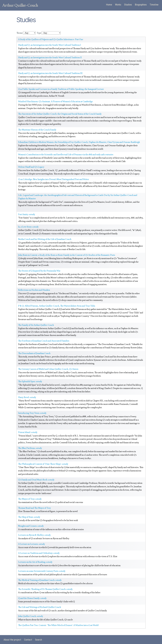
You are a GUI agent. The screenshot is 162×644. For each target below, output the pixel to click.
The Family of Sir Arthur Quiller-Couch (36, 325)
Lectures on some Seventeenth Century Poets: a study (42, 571)
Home (109, 5)
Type (39, 33)
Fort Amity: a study (27, 214)
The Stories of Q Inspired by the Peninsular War (39, 271)
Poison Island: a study (28, 432)
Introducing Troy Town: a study (32, 413)
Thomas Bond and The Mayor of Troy (34, 508)
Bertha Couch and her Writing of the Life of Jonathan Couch (45, 239)
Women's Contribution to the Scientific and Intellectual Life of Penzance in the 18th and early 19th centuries (66, 154)
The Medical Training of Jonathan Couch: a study (40, 580)
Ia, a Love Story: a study (28, 227)
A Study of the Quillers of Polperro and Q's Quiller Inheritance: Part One (51, 39)
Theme (20, 33)
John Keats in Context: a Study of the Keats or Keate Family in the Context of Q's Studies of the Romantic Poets (67, 255)
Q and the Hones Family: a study (32, 598)
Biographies (141, 5)
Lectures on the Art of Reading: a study (35, 562)
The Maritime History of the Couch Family (37, 130)
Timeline (154, 5)
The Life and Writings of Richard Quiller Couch (40, 607)
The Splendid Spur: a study (30, 381)
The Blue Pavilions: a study (30, 448)
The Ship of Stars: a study (29, 517)
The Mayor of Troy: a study (30, 499)
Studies (128, 5)
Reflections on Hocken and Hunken (34, 290)
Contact (28, 640)
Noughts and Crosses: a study (31, 526)
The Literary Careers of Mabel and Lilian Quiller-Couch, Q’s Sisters (48, 369)
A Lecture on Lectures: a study (32, 544)
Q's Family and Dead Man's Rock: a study (36, 480)
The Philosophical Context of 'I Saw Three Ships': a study (43, 464)
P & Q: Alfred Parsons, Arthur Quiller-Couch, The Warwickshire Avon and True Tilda (57, 306)
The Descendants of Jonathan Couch (34, 353)
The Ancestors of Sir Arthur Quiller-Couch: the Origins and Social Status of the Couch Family (60, 114)
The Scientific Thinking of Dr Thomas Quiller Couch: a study (45, 589)
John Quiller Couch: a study (31, 616)
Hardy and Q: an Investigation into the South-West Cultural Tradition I (50, 45)
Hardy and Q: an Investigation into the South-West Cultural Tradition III (50, 73)
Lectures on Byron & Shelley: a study (34, 535)
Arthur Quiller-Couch (20, 5)
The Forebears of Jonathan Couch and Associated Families (44, 341)
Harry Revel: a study (27, 397)
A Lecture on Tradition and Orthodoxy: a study (39, 553)
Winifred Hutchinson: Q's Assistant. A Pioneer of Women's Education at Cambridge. (56, 101)
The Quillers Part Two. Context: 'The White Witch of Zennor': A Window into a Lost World (58, 625)
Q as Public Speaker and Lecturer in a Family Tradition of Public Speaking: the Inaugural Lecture (61, 89)
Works (118, 5)
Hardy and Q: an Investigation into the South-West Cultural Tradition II (50, 57)
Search (38, 640)
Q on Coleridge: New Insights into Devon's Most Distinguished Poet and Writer (54, 179)
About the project (12, 640)
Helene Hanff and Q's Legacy (31, 167)
